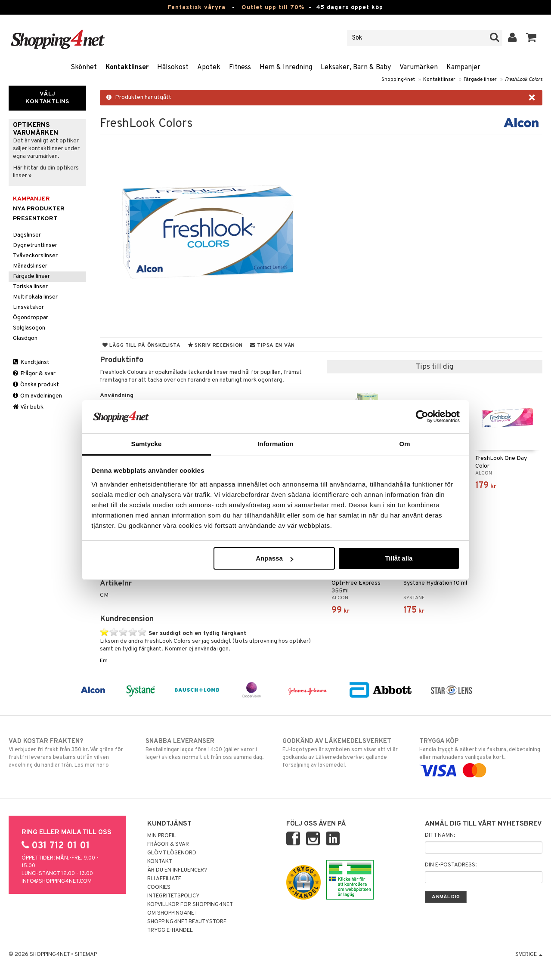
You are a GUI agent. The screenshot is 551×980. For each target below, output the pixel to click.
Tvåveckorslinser (35, 256)
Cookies (159, 888)
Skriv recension (215, 345)
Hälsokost (173, 68)
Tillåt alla (399, 558)
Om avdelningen (37, 396)
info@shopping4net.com (57, 881)
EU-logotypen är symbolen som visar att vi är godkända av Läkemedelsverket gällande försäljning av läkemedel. (344, 753)
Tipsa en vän (272, 345)
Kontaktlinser (127, 68)
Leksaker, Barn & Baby (356, 68)
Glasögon (25, 338)
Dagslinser (27, 235)
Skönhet (84, 68)
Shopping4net (398, 80)
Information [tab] (275, 444)
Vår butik (28, 407)
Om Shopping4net (172, 913)
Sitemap (86, 955)
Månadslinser (30, 266)
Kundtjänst (31, 362)
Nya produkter (39, 209)
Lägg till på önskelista (142, 345)
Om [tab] (404, 444)
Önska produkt (36, 385)
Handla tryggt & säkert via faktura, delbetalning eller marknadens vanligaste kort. (481, 756)
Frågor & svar (34, 374)
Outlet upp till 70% (273, 8)
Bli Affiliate (164, 879)
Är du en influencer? (177, 870)
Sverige (529, 955)
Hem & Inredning (286, 68)
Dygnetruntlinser (35, 245)
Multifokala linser (35, 297)
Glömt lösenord (172, 853)
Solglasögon (29, 328)
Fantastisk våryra (197, 8)
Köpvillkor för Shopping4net (190, 905)
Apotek (209, 68)
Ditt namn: (440, 835)
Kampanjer (463, 68)
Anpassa (274, 558)
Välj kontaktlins (47, 98)
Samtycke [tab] (147, 444)
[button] (531, 38)
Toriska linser (30, 287)
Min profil (162, 836)
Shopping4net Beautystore (187, 922)
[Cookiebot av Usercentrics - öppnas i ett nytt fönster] (422, 416)
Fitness (240, 68)
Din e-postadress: (451, 865)
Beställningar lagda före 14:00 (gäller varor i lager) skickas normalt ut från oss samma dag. (207, 749)
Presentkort (35, 219)
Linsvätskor (28, 307)
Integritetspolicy (173, 896)
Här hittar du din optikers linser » (46, 172)
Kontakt (160, 862)
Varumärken (419, 68)
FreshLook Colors (524, 80)
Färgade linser (480, 80)
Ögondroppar (31, 318)
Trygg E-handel (170, 931)
